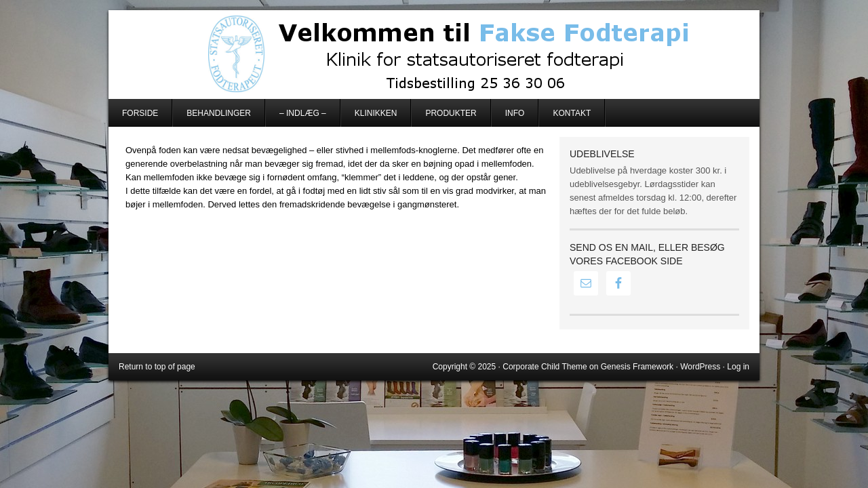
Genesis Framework (637, 367)
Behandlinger (219, 113)
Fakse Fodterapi (434, 54)
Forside (140, 113)
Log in (738, 367)
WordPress (700, 367)
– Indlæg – (303, 113)
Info (515, 113)
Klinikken (376, 113)
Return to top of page (157, 367)
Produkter (451, 113)
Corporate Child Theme (545, 367)
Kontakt (572, 113)
